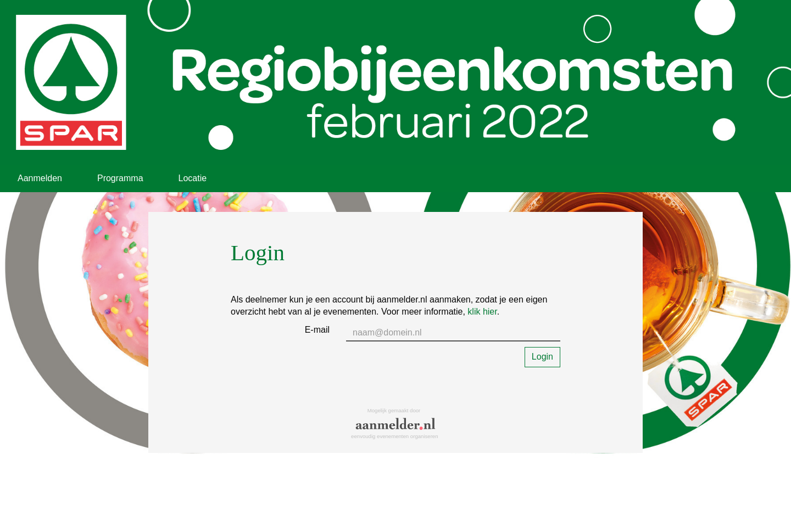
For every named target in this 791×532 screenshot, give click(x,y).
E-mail (317, 330)
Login (542, 357)
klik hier (482, 312)
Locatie (193, 178)
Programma (120, 178)
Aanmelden (40, 178)
